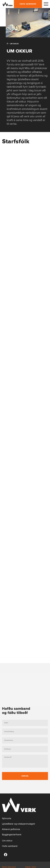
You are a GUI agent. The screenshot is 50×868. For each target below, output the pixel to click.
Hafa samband (28, 4)
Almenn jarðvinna (11, 829)
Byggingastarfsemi (12, 835)
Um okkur (7, 841)
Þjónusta (7, 818)
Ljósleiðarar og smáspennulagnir (19, 824)
